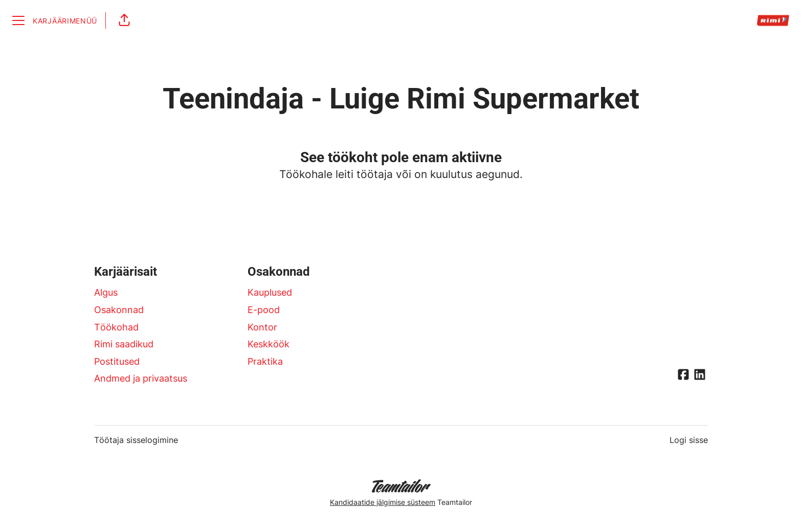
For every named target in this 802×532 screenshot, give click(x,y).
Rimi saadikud (124, 344)
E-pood (264, 310)
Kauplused (270, 292)
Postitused (117, 361)
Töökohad (116, 327)
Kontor (262, 327)
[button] (124, 20)
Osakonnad (119, 310)
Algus (106, 292)
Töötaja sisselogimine (136, 440)
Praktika (265, 361)
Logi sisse (689, 440)
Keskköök (269, 344)
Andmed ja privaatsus (141, 378)
